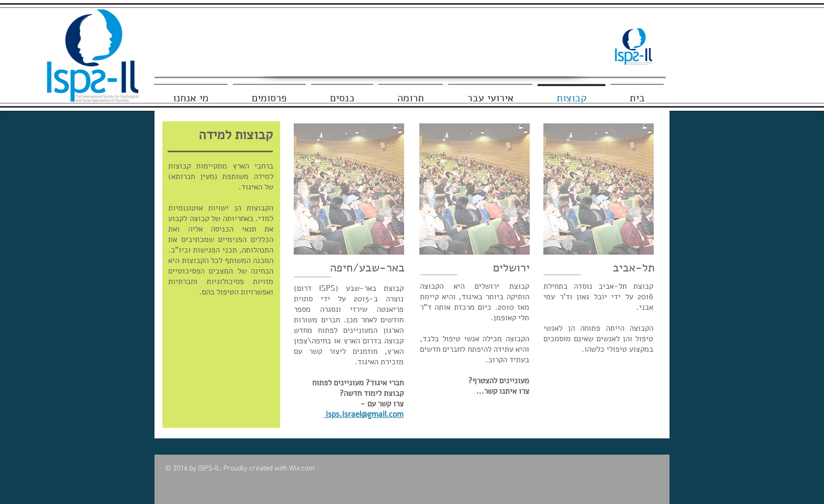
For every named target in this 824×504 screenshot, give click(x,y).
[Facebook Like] (632, 15)
